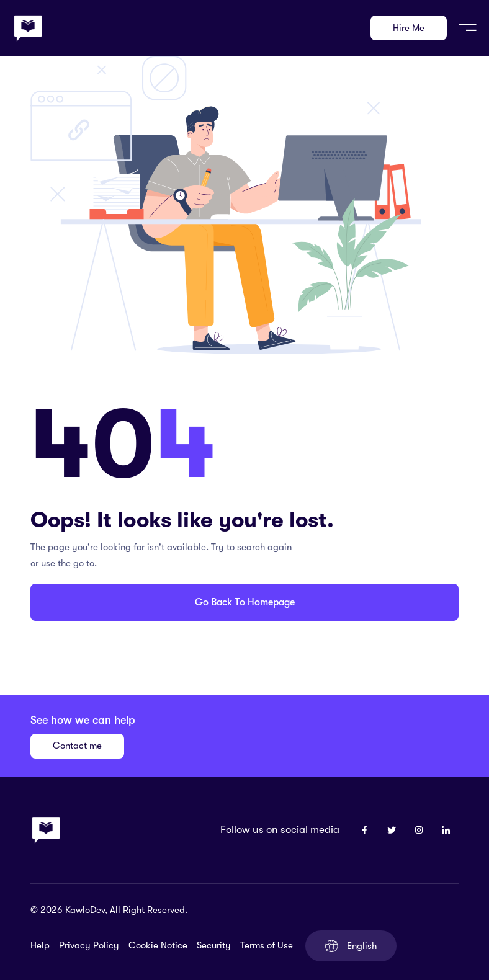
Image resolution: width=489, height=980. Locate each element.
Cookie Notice (158, 945)
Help (40, 945)
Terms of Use (267, 945)
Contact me (77, 746)
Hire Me (409, 28)
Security (214, 945)
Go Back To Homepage (245, 602)
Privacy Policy (89, 945)
